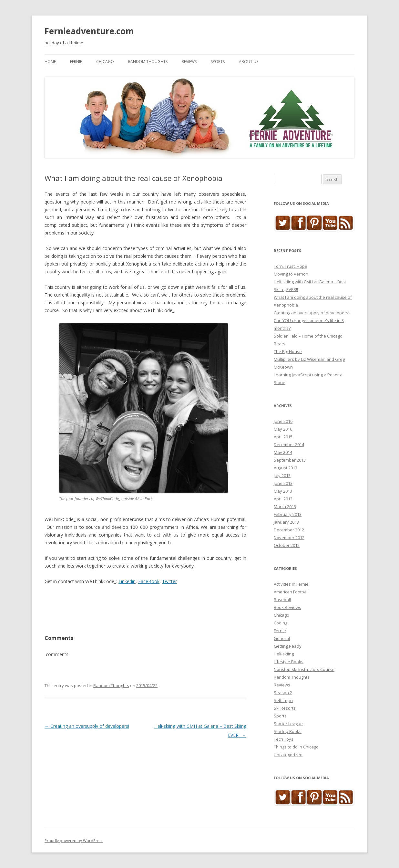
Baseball (282, 600)
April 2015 (283, 437)
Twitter (169, 581)
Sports (218, 62)
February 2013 (288, 514)
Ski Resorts (285, 708)
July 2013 (282, 476)
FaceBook (149, 581)
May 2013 (283, 491)
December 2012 (289, 530)
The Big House (288, 351)
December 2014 (289, 444)
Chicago (105, 62)
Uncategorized (288, 755)
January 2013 (286, 522)
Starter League (288, 724)
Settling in (283, 700)
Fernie (76, 62)
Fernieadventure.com (89, 31)
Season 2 (283, 693)
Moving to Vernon (291, 274)
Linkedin (127, 581)
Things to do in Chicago (296, 747)
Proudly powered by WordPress (74, 841)
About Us (249, 62)
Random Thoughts (148, 62)
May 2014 (283, 452)
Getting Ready (288, 646)
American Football (291, 592)
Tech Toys (284, 739)
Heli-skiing (284, 654)
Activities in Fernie (291, 584)
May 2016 (283, 429)
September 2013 (290, 460)
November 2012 (289, 538)
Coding (281, 623)
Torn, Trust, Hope (291, 266)
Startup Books (288, 731)
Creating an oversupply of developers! (87, 713)
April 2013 (283, 499)
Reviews (189, 62)
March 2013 (285, 507)
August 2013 (286, 468)
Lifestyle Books (289, 662)
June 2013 (283, 483)
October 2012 (287, 545)
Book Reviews (287, 607)
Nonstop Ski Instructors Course (304, 669)
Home (50, 62)
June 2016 (283, 421)
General (282, 638)
